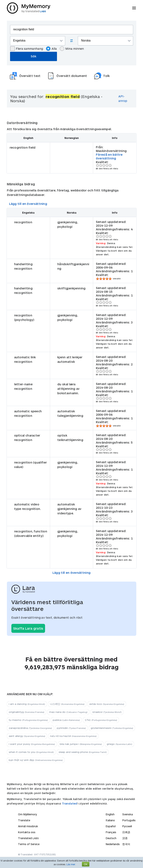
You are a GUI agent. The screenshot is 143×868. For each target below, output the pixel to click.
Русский (127, 826)
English (110, 814)
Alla (51, 49)
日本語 (126, 832)
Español (111, 826)
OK (86, 864)
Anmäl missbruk (28, 826)
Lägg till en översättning (28, 204)
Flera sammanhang (27, 49)
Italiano (110, 820)
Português (129, 820)
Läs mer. (71, 864)
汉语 (125, 838)
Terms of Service (29, 844)
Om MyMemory (27, 814)
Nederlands (113, 844)
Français (111, 832)
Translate (24, 820)
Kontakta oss (27, 832)
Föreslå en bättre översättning (109, 156)
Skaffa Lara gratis (28, 628)
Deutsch (111, 838)
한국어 (126, 844)
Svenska (128, 814)
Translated (70, 803)
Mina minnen (72, 49)
